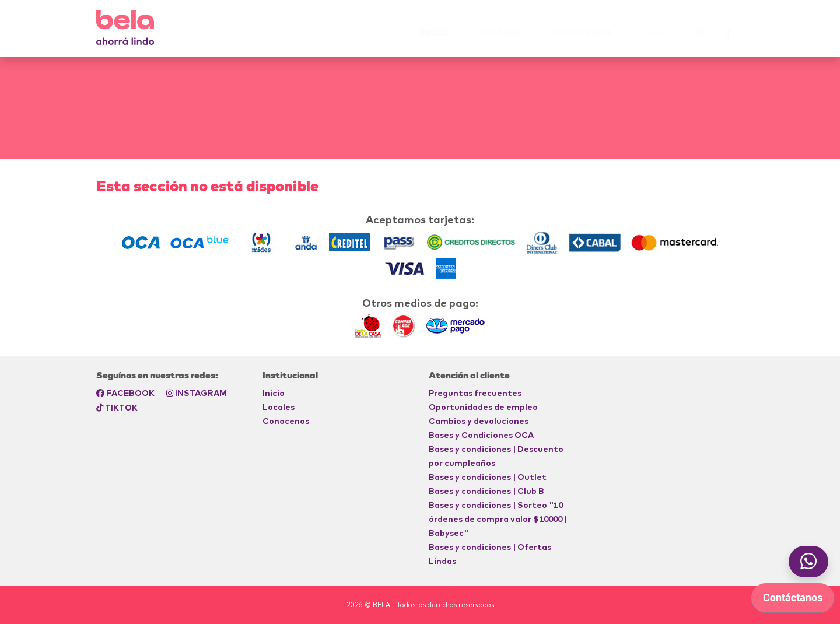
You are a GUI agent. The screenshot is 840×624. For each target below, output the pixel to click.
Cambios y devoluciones (479, 421)
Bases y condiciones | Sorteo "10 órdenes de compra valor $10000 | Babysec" (498, 519)
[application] (837, 621)
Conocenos (581, 32)
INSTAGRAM (197, 393)
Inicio (274, 393)
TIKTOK (117, 408)
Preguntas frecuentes (475, 393)
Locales (499, 32)
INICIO (434, 32)
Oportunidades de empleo (483, 407)
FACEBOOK (125, 393)
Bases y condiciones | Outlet (488, 477)
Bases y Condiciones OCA (481, 435)
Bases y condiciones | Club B (487, 491)
